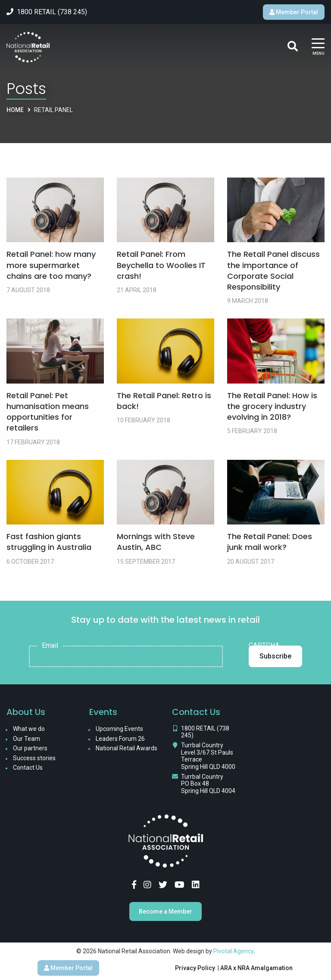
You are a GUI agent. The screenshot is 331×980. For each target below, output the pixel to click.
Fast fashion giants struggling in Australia (49, 542)
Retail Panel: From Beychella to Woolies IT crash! (161, 265)
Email (50, 646)
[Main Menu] (318, 47)
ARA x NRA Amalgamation (256, 968)
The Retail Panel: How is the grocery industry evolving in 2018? (272, 406)
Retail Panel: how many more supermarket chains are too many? (51, 265)
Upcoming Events (119, 729)
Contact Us (28, 768)
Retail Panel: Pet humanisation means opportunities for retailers (48, 412)
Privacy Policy (195, 968)
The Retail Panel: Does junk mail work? (270, 542)
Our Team (27, 739)
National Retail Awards (126, 748)
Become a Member (165, 911)
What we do (29, 729)
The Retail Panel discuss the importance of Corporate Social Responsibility (273, 270)
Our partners (30, 748)
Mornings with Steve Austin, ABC (156, 542)
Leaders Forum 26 (120, 739)
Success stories (34, 758)
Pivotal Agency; (234, 951)
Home (15, 110)
